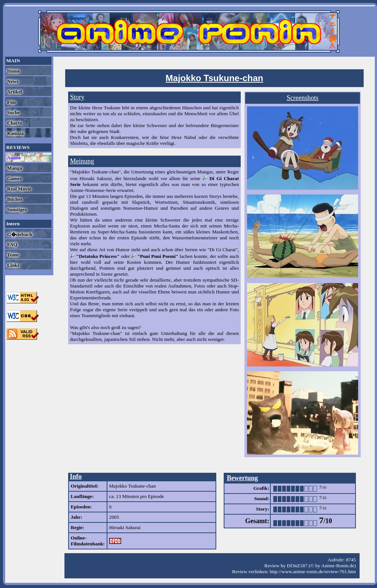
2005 (114, 517)
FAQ (11, 244)
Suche (13, 112)
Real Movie (19, 189)
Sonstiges (16, 210)
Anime (13, 158)
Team (12, 255)
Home (13, 71)
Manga (14, 168)
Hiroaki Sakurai (125, 527)
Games (14, 178)
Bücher (14, 199)
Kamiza (15, 133)
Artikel (14, 92)
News (12, 81)
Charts (14, 123)
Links (13, 265)
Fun (11, 102)
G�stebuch (19, 234)
